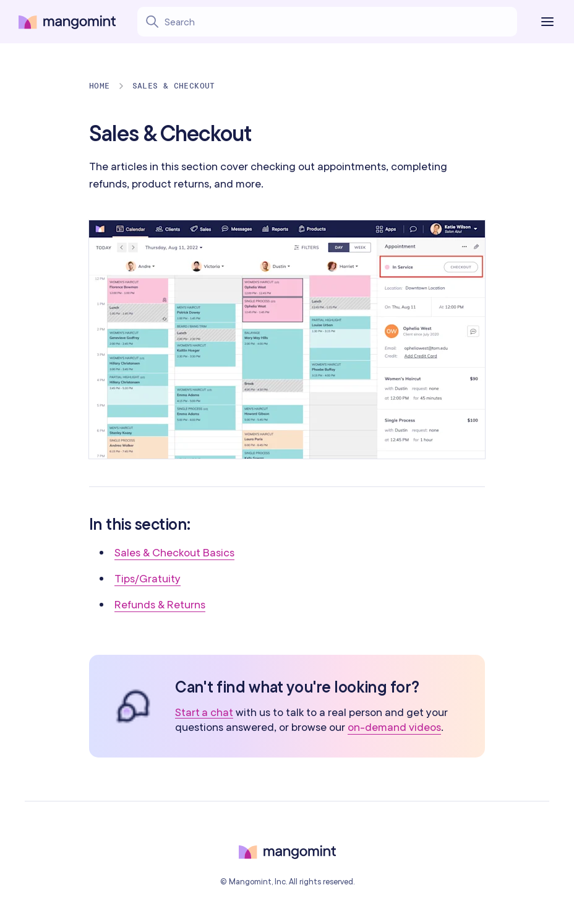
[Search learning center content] (304, 22)
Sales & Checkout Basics (174, 552)
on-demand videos (394, 727)
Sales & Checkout (174, 86)
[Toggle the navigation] (550, 22)
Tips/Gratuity (148, 578)
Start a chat (204, 713)
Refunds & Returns (160, 604)
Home (100, 86)
